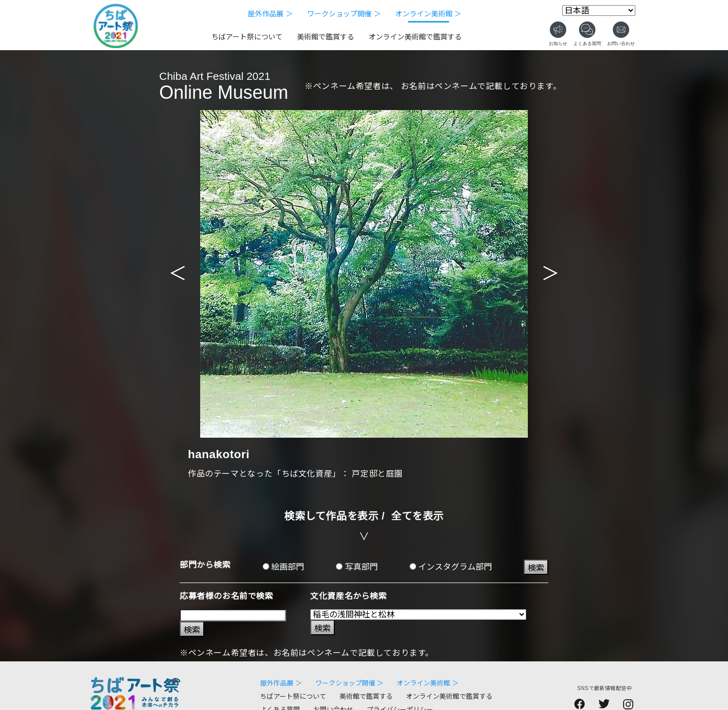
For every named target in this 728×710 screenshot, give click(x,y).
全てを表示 (417, 516)
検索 (536, 568)
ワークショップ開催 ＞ (344, 14)
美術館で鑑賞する (326, 37)
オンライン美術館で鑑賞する (415, 37)
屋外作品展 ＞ (270, 14)
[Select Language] (599, 10)
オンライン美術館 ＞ (429, 14)
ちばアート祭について (247, 37)
